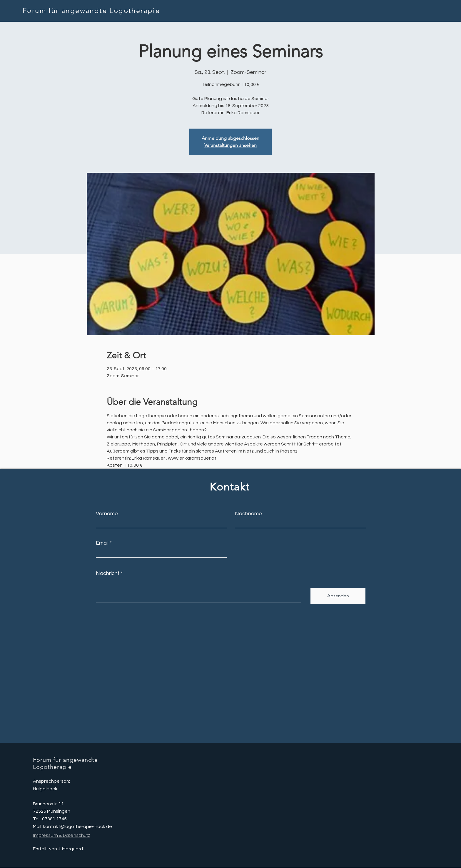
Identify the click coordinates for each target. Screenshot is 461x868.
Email (102, 543)
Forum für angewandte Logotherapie (91, 10)
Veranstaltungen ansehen (230, 145)
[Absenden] (338, 596)
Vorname (107, 514)
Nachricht (108, 573)
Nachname (248, 514)
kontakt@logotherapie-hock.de (77, 827)
